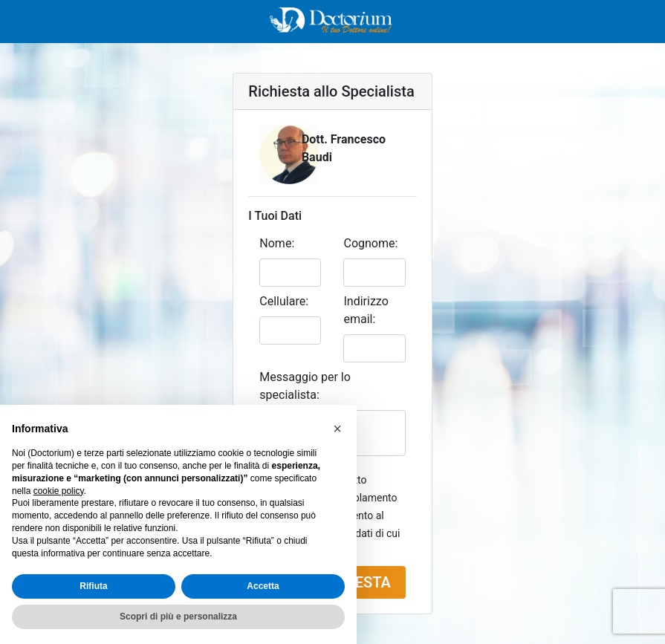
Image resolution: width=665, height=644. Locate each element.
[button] (337, 429)
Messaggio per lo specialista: (305, 386)
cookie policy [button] (59, 491)
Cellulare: (284, 301)
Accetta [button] (263, 586)
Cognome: (370, 243)
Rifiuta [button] (93, 586)
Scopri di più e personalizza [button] (178, 617)
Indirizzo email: (366, 310)
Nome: (277, 243)
